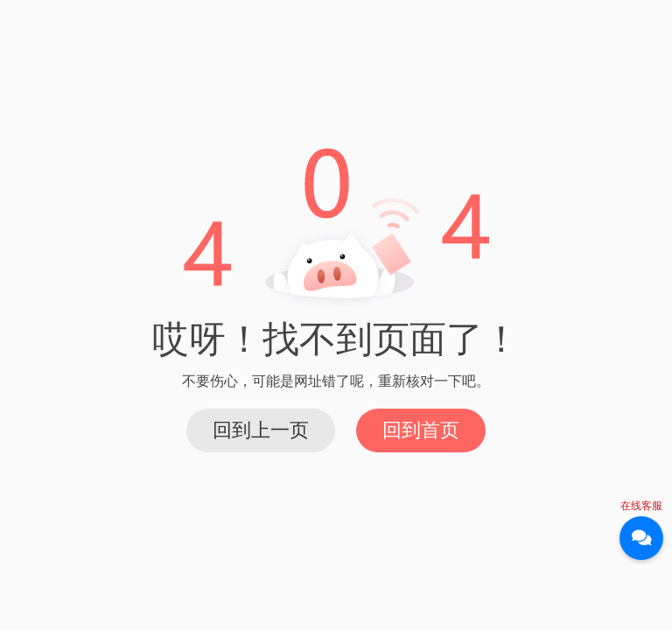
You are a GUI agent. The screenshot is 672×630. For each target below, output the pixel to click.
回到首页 (421, 430)
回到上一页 (261, 430)
